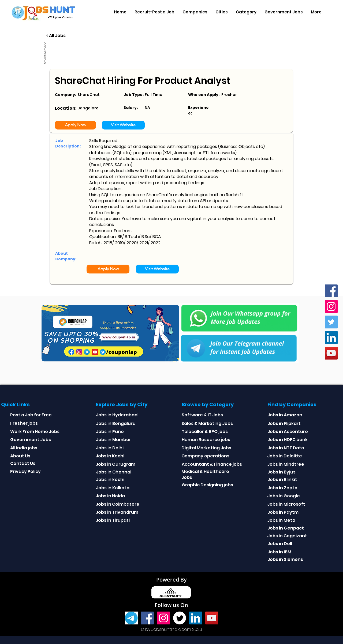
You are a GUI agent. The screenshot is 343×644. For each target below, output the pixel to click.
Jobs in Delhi (110, 448)
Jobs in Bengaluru (116, 423)
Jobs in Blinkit (282, 480)
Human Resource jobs (206, 440)
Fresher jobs (24, 423)
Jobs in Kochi (110, 456)
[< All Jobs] (76, 36)
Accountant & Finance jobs (212, 464)
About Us (20, 456)
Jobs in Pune (110, 432)
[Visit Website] (123, 125)
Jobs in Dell (280, 544)
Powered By (171, 580)
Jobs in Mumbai (113, 440)
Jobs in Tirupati (113, 520)
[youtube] (331, 353)
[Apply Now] (75, 125)
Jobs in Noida (110, 496)
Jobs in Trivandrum (117, 512)
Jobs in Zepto (282, 488)
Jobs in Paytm (283, 512)
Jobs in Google (284, 496)
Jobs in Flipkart (284, 423)
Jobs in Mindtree (286, 464)
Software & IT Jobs (202, 415)
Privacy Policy (25, 471)
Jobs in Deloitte (285, 456)
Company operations (205, 456)
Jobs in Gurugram (115, 464)
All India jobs (24, 448)
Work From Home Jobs (35, 432)
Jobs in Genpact (286, 528)
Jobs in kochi (110, 480)
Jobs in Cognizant (287, 536)
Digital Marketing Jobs (206, 448)
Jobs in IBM (279, 552)
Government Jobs (31, 440)
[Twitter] (331, 322)
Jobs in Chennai (114, 472)
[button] (195, 12)
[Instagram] (331, 306)
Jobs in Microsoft (286, 504)
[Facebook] (331, 291)
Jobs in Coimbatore (118, 504)
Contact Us (23, 463)
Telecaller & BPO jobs (205, 432)
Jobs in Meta (281, 520)
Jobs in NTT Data (286, 448)
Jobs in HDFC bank (288, 440)
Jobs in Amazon (285, 415)
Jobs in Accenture (288, 432)
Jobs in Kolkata (113, 488)
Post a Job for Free (31, 415)
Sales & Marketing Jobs (207, 423)
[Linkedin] (331, 338)
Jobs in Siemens (285, 559)
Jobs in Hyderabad (117, 415)
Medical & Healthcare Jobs (205, 474)
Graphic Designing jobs (207, 485)
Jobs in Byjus (282, 472)
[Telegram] (131, 618)
